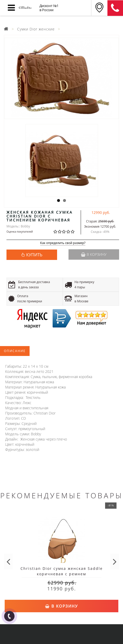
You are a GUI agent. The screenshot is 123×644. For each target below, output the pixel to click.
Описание (15, 351)
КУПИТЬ (34, 255)
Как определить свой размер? (63, 243)
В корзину (94, 254)
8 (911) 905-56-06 (115, 8)
